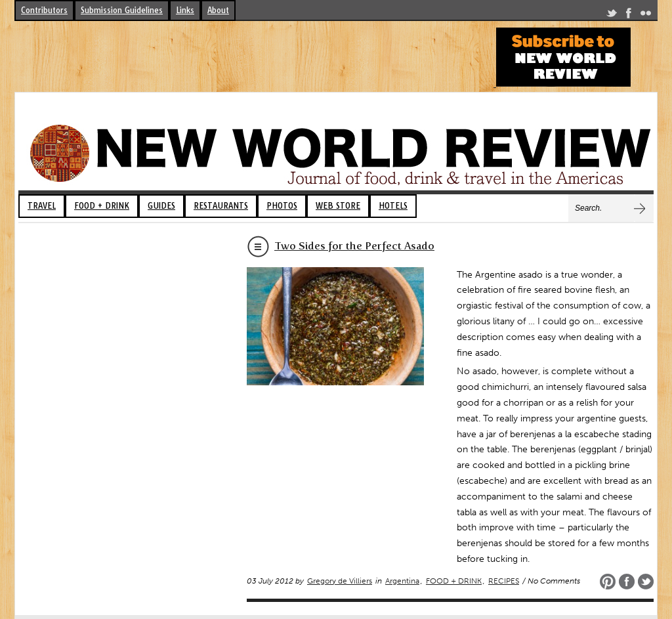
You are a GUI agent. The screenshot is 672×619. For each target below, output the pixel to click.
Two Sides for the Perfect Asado (354, 246)
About (218, 10)
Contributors (44, 10)
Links (185, 10)
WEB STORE (338, 206)
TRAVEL (42, 206)
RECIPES (504, 581)
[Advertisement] (253, 57)
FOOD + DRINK (102, 206)
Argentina (402, 581)
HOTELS (393, 206)
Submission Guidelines (122, 10)
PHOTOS (282, 206)
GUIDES (161, 206)
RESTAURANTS (221, 206)
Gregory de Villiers (340, 581)
